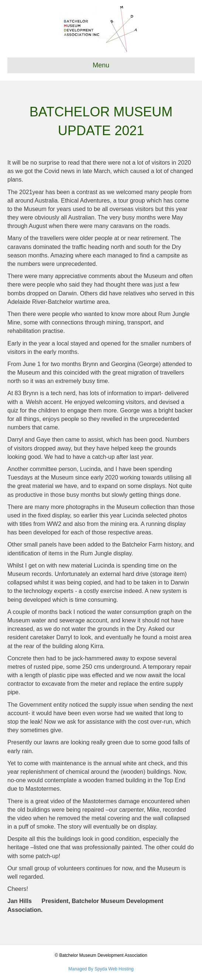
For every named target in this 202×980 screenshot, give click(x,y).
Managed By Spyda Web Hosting (101, 969)
